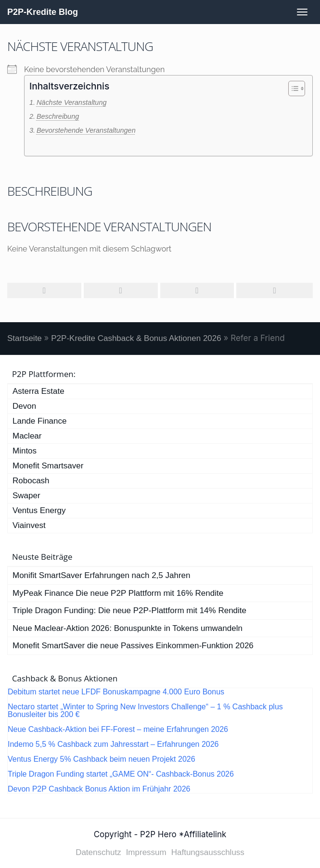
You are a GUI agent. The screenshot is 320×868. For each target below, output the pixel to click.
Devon (24, 406)
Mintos (25, 451)
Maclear (27, 436)
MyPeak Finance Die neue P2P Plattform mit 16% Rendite (118, 593)
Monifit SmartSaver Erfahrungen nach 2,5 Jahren (101, 575)
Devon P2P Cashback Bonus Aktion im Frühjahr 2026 (99, 789)
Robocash (31, 481)
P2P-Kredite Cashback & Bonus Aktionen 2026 (136, 338)
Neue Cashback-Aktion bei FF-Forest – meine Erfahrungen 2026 (118, 730)
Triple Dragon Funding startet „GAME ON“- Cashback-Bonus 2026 (121, 774)
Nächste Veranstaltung (72, 102)
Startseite (25, 338)
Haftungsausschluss (208, 852)
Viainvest (29, 525)
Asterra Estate (38, 391)
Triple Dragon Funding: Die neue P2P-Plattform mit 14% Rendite (129, 610)
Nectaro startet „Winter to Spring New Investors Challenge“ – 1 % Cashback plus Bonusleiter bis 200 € (145, 711)
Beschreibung (58, 116)
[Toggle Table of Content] (292, 88)
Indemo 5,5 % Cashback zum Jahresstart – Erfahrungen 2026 (113, 744)
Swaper (26, 496)
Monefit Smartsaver (48, 466)
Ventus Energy (39, 510)
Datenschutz (98, 852)
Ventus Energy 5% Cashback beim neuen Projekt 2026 (102, 759)
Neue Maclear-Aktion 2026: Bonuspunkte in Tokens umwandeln (128, 628)
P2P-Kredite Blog (43, 12)
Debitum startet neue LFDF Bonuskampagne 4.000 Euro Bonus (116, 692)
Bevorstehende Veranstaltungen (86, 130)
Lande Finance (39, 421)
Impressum (146, 852)
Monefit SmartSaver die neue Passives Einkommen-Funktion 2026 (133, 646)
